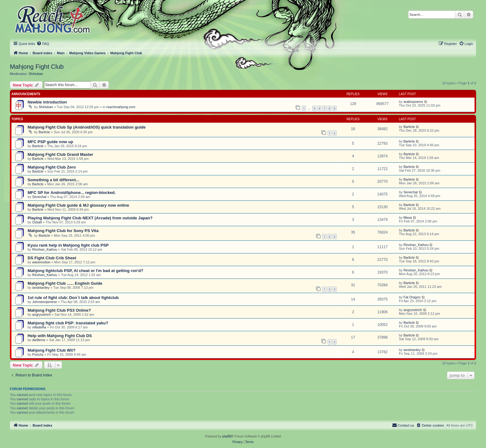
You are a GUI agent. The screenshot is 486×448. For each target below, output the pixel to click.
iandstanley (41, 288)
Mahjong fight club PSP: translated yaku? (68, 323)
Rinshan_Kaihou (45, 249)
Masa (408, 217)
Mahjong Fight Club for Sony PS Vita (63, 231)
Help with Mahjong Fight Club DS (60, 336)
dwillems (39, 340)
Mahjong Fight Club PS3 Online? (59, 310)
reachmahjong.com (121, 107)
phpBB (227, 436)
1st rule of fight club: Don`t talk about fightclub (73, 298)
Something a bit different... (53, 180)
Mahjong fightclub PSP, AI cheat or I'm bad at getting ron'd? (85, 271)
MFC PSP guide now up (50, 142)
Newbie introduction (47, 102)
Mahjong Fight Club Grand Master (60, 154)
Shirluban (36, 74)
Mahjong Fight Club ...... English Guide (65, 283)
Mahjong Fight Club (37, 67)
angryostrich (42, 314)
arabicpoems (413, 102)
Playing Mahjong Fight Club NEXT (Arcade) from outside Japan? (90, 218)
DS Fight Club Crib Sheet (52, 258)
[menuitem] (43, 44)
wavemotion (41, 262)
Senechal (39, 197)
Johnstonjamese (45, 302)
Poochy (38, 354)
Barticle (44, 132)
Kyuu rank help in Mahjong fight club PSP (68, 245)
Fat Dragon (412, 297)
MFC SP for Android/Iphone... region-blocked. (72, 193)
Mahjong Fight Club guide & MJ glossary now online (78, 205)
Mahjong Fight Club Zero (52, 167)
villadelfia (39, 327)
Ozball (37, 222)
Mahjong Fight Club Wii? (51, 350)
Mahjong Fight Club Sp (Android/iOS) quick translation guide (87, 127)
